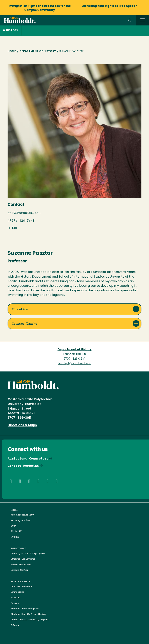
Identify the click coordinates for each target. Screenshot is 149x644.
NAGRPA (15, 537)
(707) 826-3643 (21, 221)
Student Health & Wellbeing (28, 614)
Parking (15, 597)
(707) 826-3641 (74, 359)
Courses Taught (24, 324)
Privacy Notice (20, 520)
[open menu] (143, 20)
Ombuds (15, 625)
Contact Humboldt (23, 466)
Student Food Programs (25, 609)
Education (20, 309)
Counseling (17, 592)
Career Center (19, 570)
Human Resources (21, 564)
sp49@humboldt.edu (24, 213)
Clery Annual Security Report (30, 619)
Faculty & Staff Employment (28, 553)
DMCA (13, 526)
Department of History (38, 51)
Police (15, 603)
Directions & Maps (22, 425)
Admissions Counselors (28, 458)
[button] (130, 20)
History (11, 30)
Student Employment (23, 559)
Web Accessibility (22, 515)
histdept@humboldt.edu (75, 364)
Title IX (16, 531)
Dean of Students (22, 586)
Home (12, 51)
